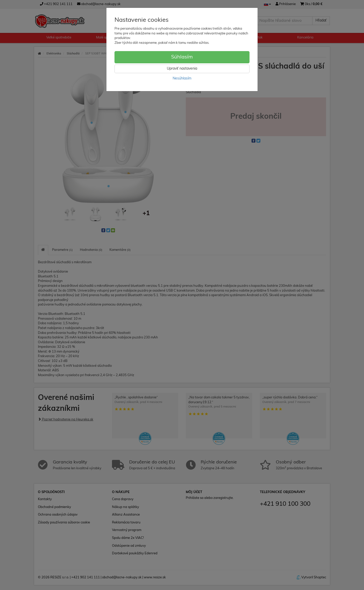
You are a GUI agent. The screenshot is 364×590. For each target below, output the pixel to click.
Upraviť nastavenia (182, 69)
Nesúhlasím (182, 79)
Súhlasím (182, 57)
